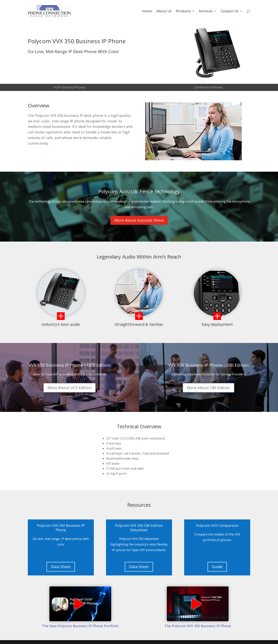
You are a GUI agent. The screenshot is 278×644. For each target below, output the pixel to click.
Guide (217, 567)
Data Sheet (61, 567)
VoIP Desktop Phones (69, 87)
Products (183, 11)
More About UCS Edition (69, 388)
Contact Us (230, 11)
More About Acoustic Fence (139, 220)
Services (206, 11)
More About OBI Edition (208, 388)
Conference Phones (208, 87)
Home (147, 11)
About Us (164, 11)
